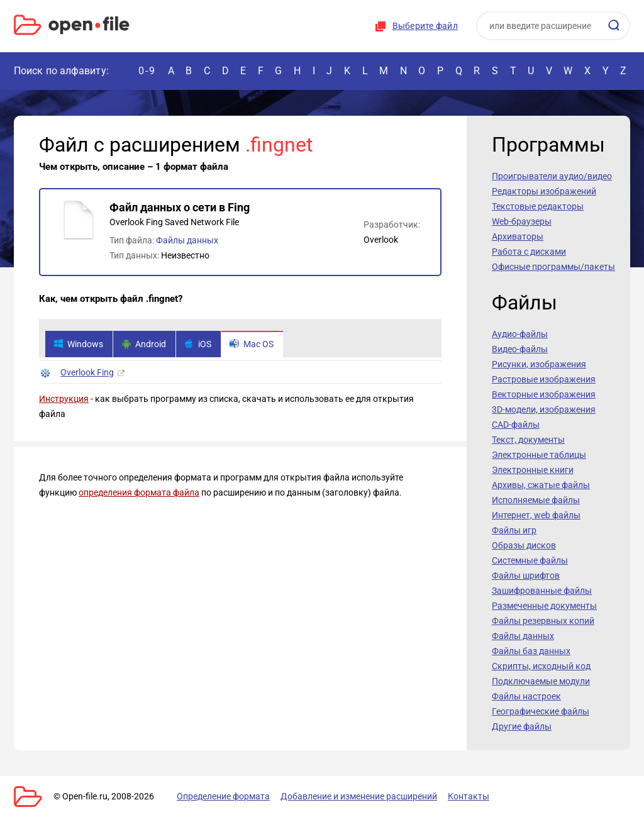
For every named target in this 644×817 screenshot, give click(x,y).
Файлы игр (514, 530)
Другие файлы (522, 726)
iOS (198, 344)
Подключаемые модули (541, 681)
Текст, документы (528, 440)
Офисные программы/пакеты (553, 267)
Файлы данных (187, 240)
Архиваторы (518, 236)
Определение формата (223, 796)
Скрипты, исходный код (541, 666)
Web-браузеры (522, 221)
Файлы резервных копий (543, 621)
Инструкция (64, 399)
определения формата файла (139, 492)
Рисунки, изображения (539, 364)
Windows (78, 344)
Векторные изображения (544, 394)
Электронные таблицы (539, 455)
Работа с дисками (529, 252)
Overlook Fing (87, 372)
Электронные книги (533, 470)
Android (144, 344)
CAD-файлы (516, 425)
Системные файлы (530, 560)
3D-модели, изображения (544, 409)
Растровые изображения (544, 379)
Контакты (469, 796)
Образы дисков (524, 545)
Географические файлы (541, 711)
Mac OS (252, 344)
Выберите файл (425, 26)
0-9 (147, 71)
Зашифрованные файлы (542, 591)
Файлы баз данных (531, 651)
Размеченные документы (544, 606)
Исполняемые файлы (536, 500)
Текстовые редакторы (538, 206)
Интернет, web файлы (536, 515)
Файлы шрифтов (526, 575)
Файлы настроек (526, 696)
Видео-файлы (520, 349)
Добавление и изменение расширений (359, 796)
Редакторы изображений (544, 191)
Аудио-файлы (520, 334)
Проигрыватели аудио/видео (552, 176)
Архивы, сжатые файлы (541, 485)
